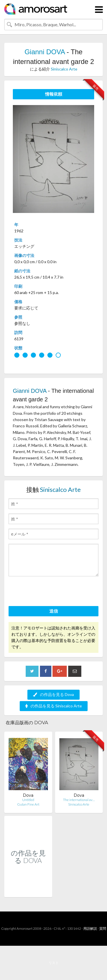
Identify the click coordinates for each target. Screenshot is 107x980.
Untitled (28, 800)
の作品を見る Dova (53, 694)
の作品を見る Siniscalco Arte (54, 706)
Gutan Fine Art (28, 804)
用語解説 (90, 928)
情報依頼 (54, 94)
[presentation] (52, 592)
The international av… (79, 800)
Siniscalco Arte (64, 69)
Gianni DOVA (45, 52)
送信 (54, 611)
